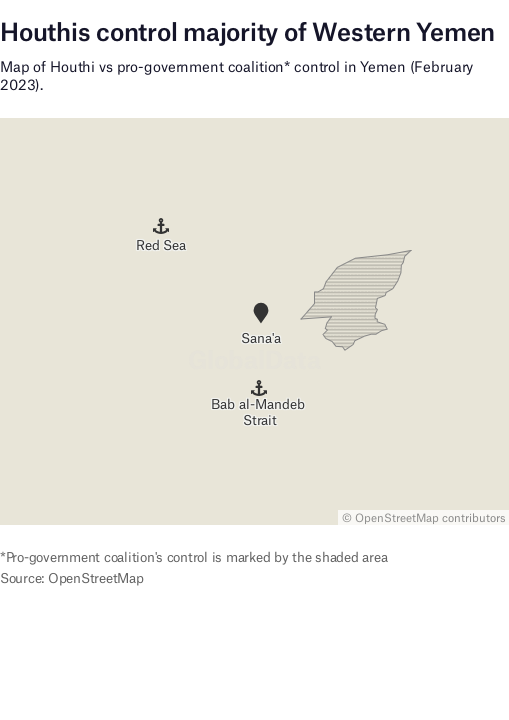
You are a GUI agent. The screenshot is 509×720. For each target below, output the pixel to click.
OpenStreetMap (397, 518)
